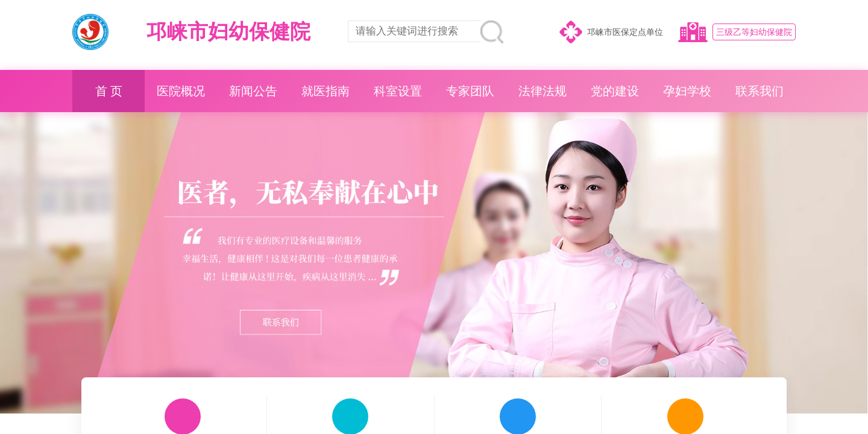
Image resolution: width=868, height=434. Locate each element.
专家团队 (470, 91)
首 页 (109, 91)
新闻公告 (253, 91)
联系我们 (759, 91)
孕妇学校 (687, 91)
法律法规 (542, 91)
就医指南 (325, 91)
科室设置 (398, 91)
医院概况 (181, 91)
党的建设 (615, 91)
